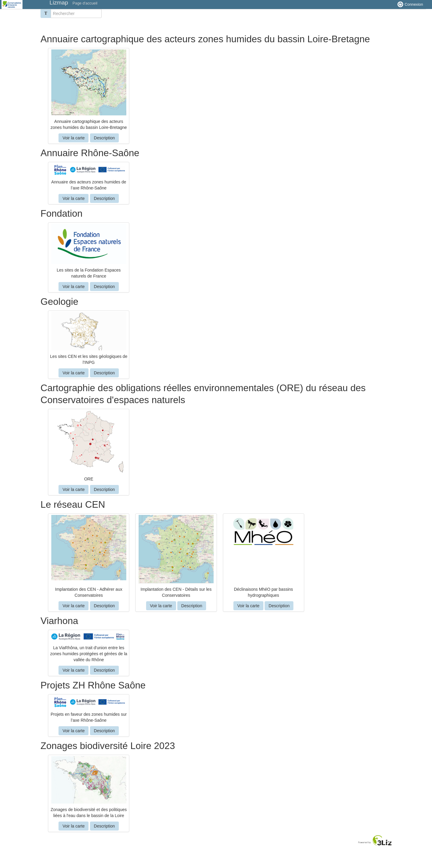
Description (104, 138)
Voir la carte (73, 138)
